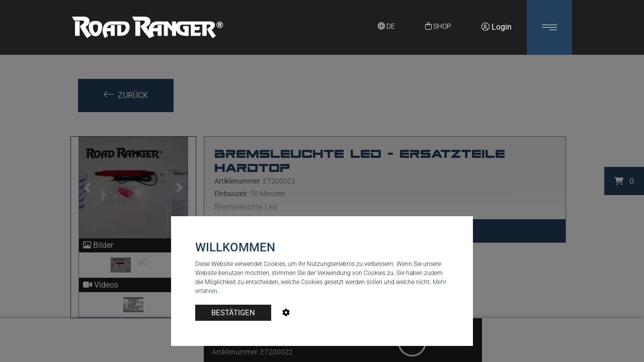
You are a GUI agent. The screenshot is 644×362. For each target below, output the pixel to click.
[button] (549, 27)
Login (497, 27)
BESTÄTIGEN (233, 313)
